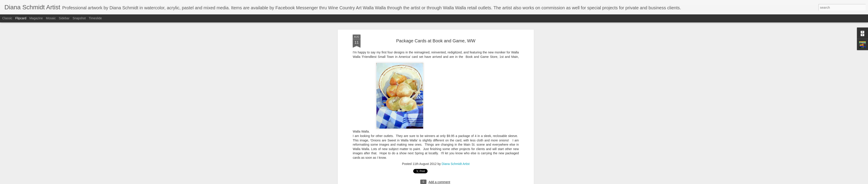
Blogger (448, 182)
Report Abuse (461, 182)
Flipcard (21, 18)
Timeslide (95, 18)
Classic (7, 18)
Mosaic (51, 18)
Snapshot (79, 18)
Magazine (36, 18)
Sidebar (64, 18)
